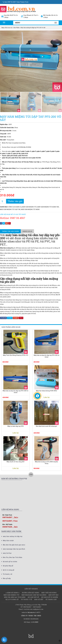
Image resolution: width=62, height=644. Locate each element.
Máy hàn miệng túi (29, 207)
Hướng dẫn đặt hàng (31, 593)
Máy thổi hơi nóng (49, 593)
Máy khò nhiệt (8, 540)
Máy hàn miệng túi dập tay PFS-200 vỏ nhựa (46, 356)
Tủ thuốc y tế (7, 574)
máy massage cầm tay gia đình (14, 549)
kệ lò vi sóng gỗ (9, 570)
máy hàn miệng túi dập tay (10, 209)
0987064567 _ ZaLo (10, 517)
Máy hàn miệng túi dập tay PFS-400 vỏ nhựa (15, 392)
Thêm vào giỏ (15, 201)
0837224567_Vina (10, 521)
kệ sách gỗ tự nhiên (10, 561)
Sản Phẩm (16, 28)
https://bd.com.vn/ (7, 28)
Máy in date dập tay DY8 (15, 426)
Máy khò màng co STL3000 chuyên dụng (46, 463)
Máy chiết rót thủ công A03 (15, 462)
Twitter (10, 318)
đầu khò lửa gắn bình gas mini (14, 545)
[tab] (10, 231)
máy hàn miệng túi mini (30, 209)
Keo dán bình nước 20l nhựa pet (46, 426)
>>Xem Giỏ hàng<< (13, 593)
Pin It (21, 318)
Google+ (16, 318)
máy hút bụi (7, 553)
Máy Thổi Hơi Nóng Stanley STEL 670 (16, 355)
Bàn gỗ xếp (7, 578)
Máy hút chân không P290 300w (47, 391)
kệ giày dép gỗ (8, 566)
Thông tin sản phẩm (10, 231)
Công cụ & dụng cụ (15, 207)
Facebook (3, 318)
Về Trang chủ (51, 599)
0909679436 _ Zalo (10, 527)
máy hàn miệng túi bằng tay (48, 207)
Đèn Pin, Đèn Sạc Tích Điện (13, 557)
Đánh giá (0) (27, 231)
